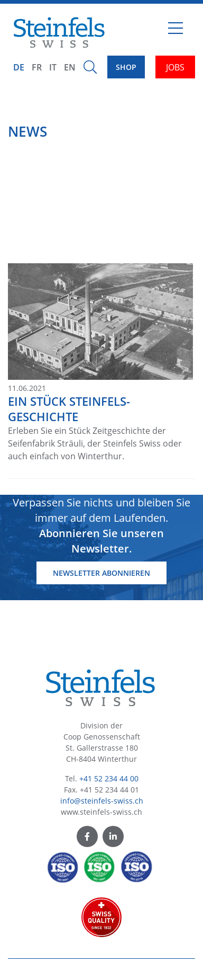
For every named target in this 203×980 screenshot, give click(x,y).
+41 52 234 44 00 (109, 778)
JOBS (175, 67)
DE (19, 67)
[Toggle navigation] (176, 32)
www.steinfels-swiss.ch (101, 812)
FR (37, 67)
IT (53, 67)
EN (70, 67)
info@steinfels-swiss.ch (102, 801)
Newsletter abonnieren (101, 573)
